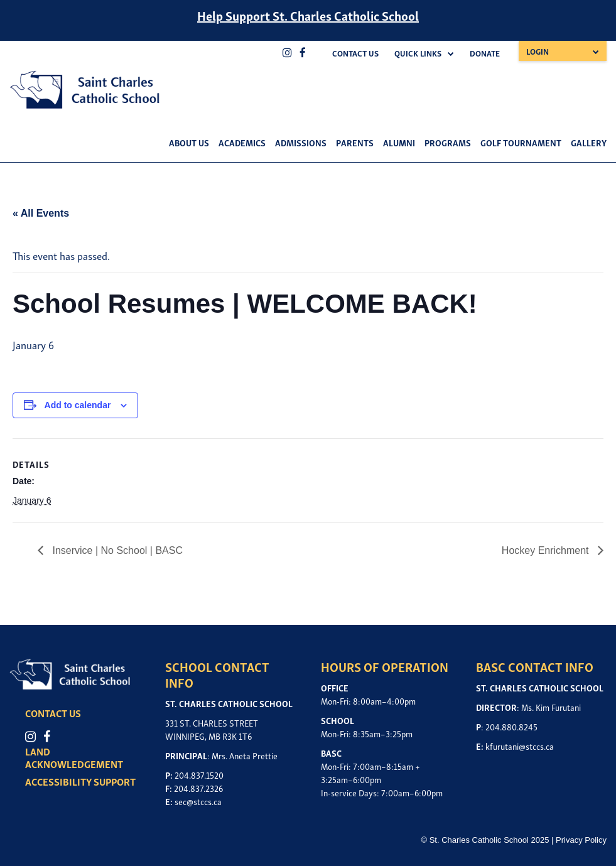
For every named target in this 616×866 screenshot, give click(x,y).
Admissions (301, 142)
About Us (189, 142)
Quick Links (418, 53)
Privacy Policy (581, 840)
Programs (448, 142)
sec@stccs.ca (198, 801)
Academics (242, 142)
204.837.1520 (199, 775)
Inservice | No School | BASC (116, 550)
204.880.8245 (511, 726)
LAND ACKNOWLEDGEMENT (74, 757)
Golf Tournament (521, 142)
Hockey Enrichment (547, 550)
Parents (355, 142)
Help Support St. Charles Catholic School (308, 15)
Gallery (589, 142)
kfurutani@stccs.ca (520, 746)
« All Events (41, 213)
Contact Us (355, 53)
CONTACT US (53, 713)
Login (538, 51)
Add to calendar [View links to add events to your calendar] (78, 405)
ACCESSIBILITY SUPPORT (80, 781)
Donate (485, 53)
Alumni (399, 142)
